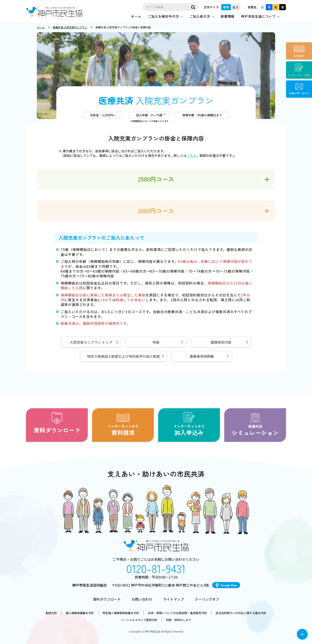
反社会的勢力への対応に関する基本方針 (241, 613)
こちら (191, 155)
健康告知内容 (221, 342)
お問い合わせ (142, 599)
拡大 (236, 7)
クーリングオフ (207, 599)
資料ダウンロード (107, 599)
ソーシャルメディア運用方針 (139, 620)
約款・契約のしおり (179, 620)
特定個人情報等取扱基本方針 (121, 613)
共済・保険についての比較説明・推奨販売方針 (177, 613)
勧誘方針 (51, 613)
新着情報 (227, 16)
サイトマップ (174, 599)
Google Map (229, 585)
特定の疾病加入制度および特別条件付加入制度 (123, 356)
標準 (226, 7)
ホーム (136, 16)
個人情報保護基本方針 (80, 613)
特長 (156, 342)
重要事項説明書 (202, 356)
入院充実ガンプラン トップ (91, 342)
